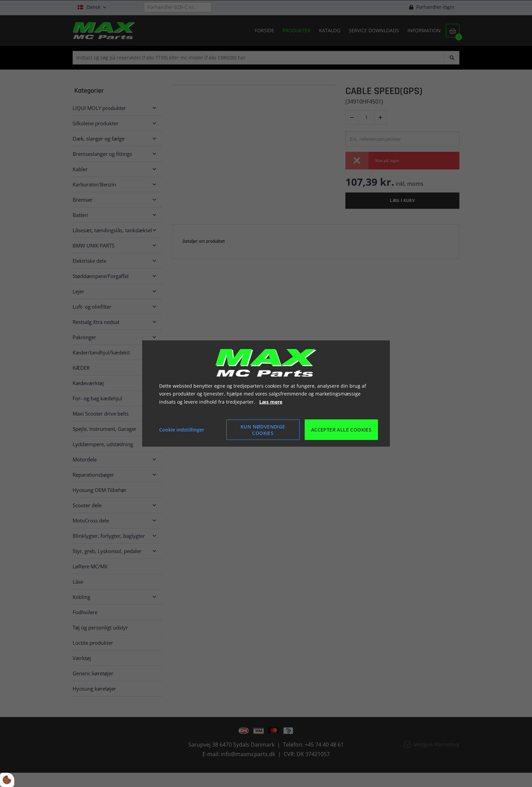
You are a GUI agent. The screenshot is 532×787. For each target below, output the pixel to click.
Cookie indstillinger (182, 430)
